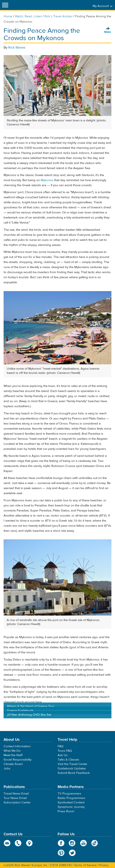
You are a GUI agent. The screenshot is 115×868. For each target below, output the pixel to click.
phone (18, 843)
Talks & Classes (68, 760)
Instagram (72, 843)
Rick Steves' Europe (58, 5)
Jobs (7, 768)
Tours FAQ (65, 751)
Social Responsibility (18, 760)
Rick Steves (17, 47)
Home (8, 16)
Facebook (61, 843)
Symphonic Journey (71, 807)
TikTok (95, 843)
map (29, 843)
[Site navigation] (5, 5)
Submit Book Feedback (74, 773)
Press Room (66, 811)
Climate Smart (13, 764)
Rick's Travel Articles (58, 16)
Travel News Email (16, 794)
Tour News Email (15, 798)
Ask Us (63, 755)
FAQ (60, 746)
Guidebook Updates (72, 768)
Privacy (104, 865)
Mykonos (47, 180)
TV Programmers (69, 794)
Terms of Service (85, 865)
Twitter (72, 853)
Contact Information (17, 746)
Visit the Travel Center (72, 764)
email (7, 843)
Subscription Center (17, 802)
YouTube (83, 843)
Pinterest (61, 853)
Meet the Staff (13, 755)
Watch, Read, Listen (28, 16)
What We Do (12, 751)
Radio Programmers (71, 798)
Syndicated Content (71, 802)
